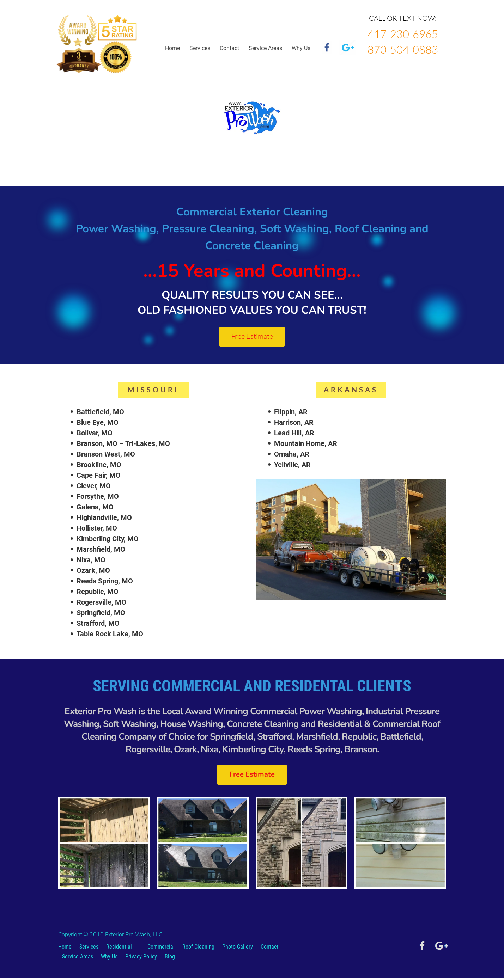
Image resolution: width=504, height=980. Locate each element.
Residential (119, 948)
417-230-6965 (403, 34)
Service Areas (265, 48)
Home (172, 48)
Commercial (161, 948)
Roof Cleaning (198, 948)
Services (200, 48)
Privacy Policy (141, 958)
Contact (229, 48)
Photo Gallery (238, 948)
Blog (170, 958)
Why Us (109, 958)
